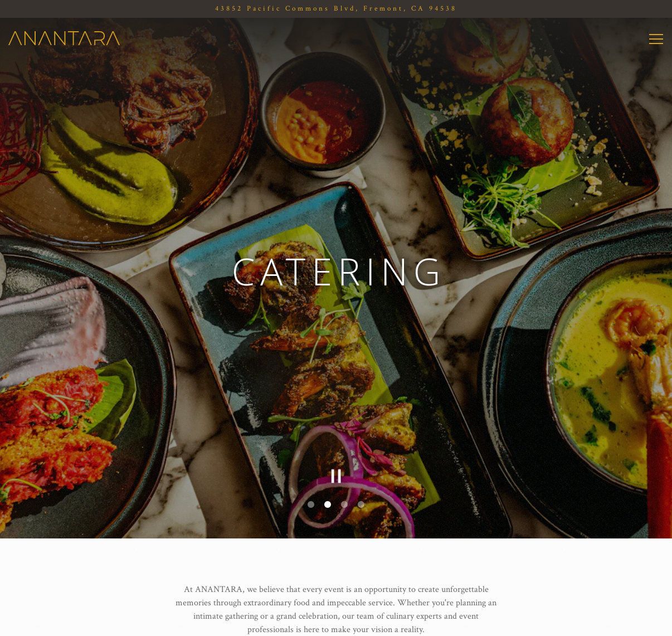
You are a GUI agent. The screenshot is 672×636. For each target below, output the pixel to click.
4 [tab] (361, 485)
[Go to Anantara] (336, 9)
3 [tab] (344, 485)
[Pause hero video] (336, 457)
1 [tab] (311, 485)
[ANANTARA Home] (64, 38)
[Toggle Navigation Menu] (656, 39)
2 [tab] (328, 485)
